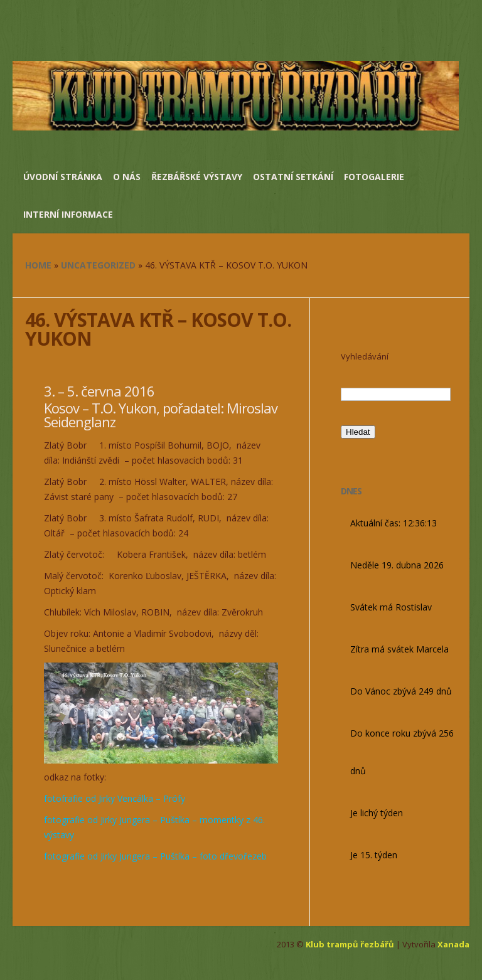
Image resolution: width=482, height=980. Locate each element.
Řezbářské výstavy (197, 177)
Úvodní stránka (63, 177)
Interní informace (68, 214)
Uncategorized (98, 265)
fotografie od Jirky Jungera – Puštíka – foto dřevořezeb (155, 856)
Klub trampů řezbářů (350, 944)
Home (38, 265)
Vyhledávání (365, 356)
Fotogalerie (374, 177)
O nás (127, 177)
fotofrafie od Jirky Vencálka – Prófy (115, 798)
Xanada (453, 944)
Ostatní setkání (293, 177)
